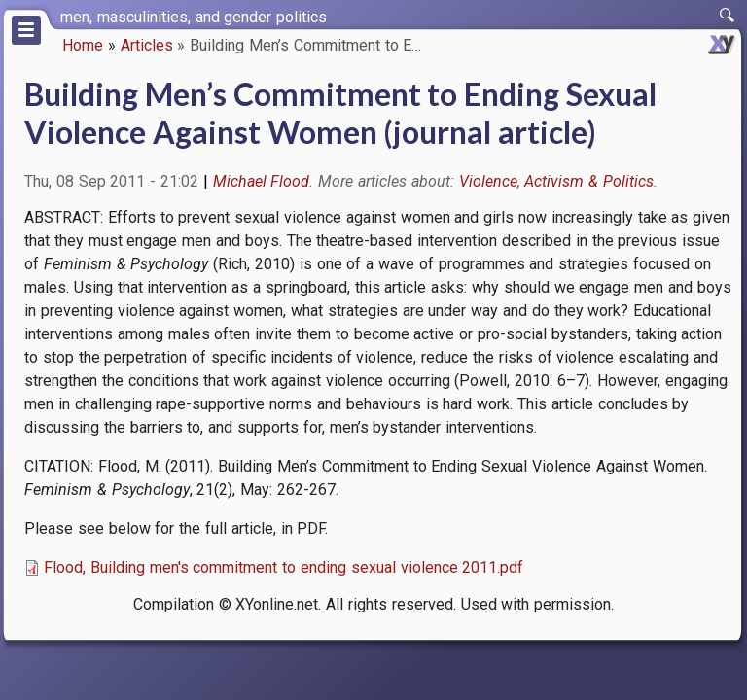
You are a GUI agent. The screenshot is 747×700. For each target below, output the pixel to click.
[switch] (728, 16)
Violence (488, 181)
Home (83, 45)
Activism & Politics (589, 181)
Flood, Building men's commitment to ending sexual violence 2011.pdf (284, 567)
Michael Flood (262, 181)
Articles (147, 45)
